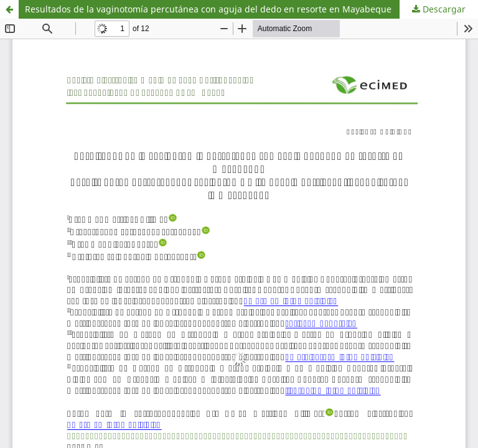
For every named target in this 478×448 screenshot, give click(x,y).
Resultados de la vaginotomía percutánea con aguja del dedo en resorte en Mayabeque (208, 9)
